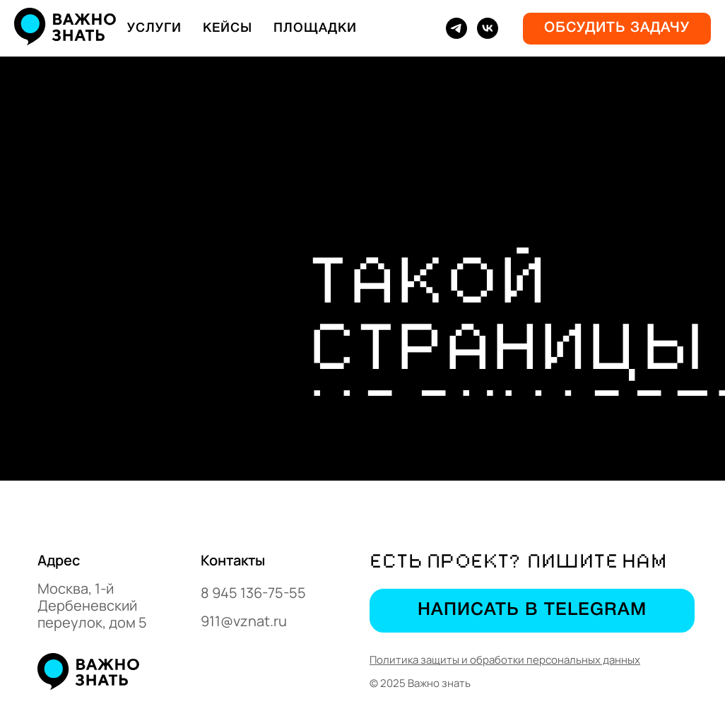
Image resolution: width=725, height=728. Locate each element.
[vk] (488, 28)
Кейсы (228, 28)
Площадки (315, 28)
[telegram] (456, 28)
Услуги (154, 28)
